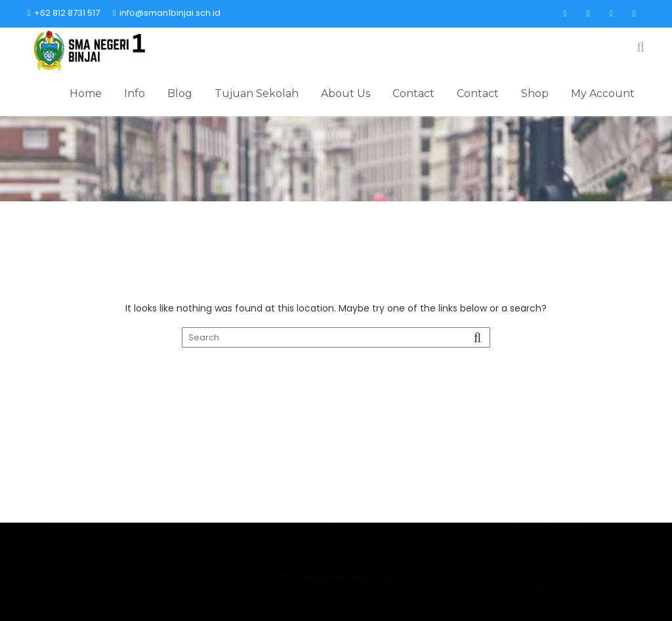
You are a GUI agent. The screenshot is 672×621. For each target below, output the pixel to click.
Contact (413, 93)
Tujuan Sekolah (257, 93)
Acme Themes (581, 599)
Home (86, 93)
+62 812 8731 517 (64, 13)
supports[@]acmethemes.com (124, 565)
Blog (180, 93)
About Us (346, 93)
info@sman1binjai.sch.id (167, 13)
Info (135, 93)
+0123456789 (548, 565)
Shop (535, 93)
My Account (603, 93)
